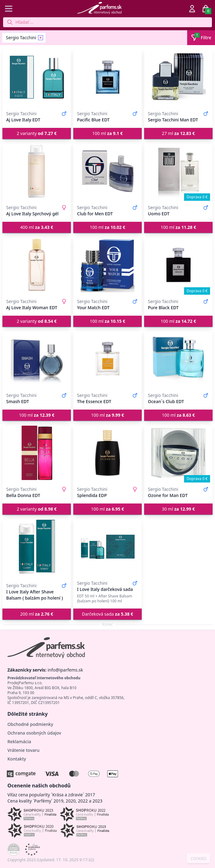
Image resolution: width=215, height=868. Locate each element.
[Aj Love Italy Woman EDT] (37, 265)
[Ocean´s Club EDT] (178, 359)
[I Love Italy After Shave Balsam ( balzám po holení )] (37, 547)
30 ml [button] (178, 509)
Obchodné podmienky (30, 724)
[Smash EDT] (37, 359)
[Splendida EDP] (107, 453)
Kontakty (17, 759)
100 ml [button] (107, 133)
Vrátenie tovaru (23, 750)
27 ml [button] (178, 133)
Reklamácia (19, 742)
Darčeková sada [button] (108, 614)
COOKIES (198, 859)
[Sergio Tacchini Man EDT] (178, 77)
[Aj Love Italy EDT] (37, 77)
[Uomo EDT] (178, 171)
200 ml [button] (37, 614)
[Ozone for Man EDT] (178, 453)
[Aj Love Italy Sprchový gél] (37, 171)
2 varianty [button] (37, 133)
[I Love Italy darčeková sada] (107, 547)
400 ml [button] (37, 227)
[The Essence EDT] (107, 359)
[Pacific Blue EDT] (107, 77)
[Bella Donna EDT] (37, 453)
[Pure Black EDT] (178, 265)
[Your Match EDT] (107, 265)
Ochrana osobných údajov (34, 733)
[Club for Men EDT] (107, 171)
